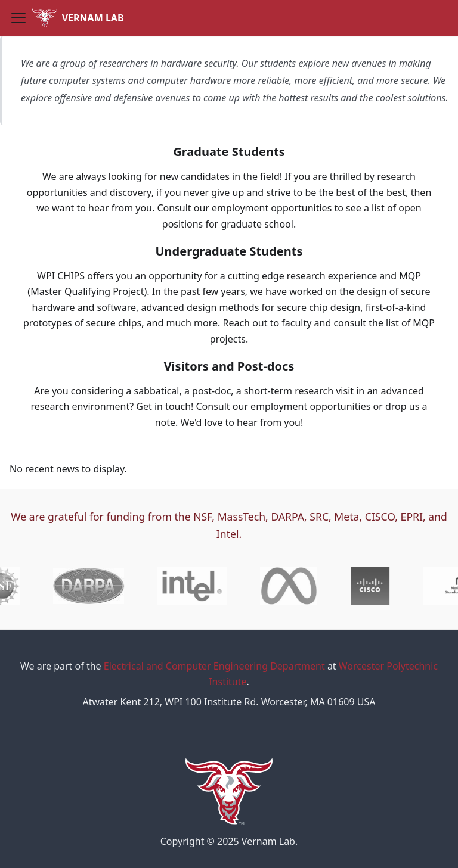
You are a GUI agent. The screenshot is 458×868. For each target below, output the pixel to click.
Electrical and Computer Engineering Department (214, 666)
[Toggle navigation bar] (18, 18)
